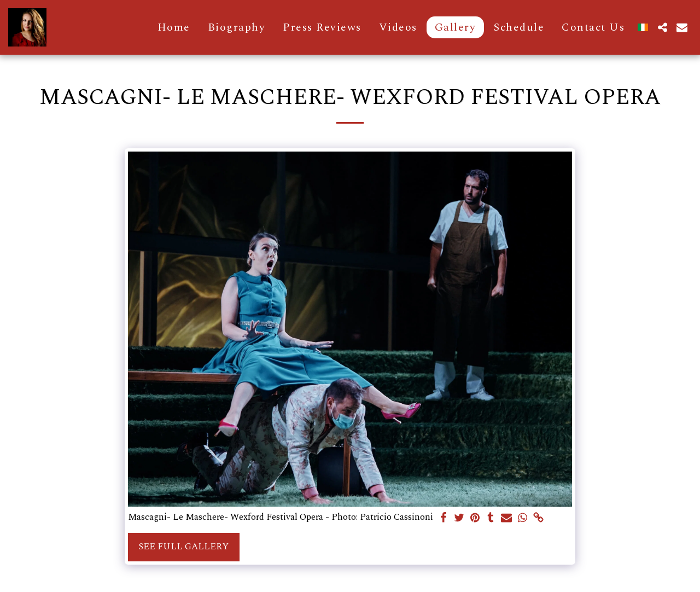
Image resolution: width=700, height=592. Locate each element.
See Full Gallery (183, 547)
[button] (662, 27)
